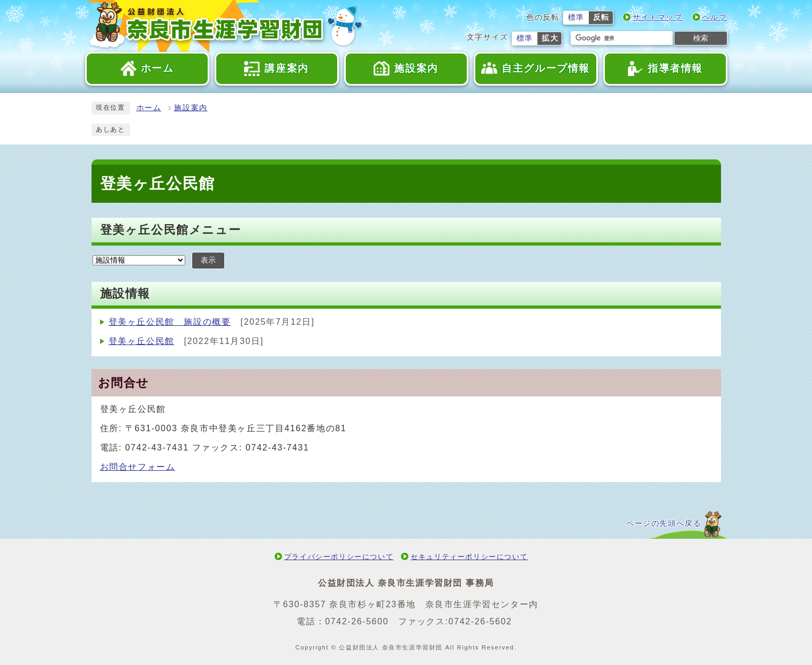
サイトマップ (658, 17)
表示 (208, 260)
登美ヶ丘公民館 (142, 341)
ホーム (149, 108)
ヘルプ (715, 17)
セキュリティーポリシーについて (469, 557)
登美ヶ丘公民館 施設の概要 (170, 322)
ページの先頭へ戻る (664, 523)
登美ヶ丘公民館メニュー (171, 230)
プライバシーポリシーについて (339, 557)
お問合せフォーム (138, 467)
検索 (701, 38)
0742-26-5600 (357, 621)
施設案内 (191, 108)
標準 (576, 17)
